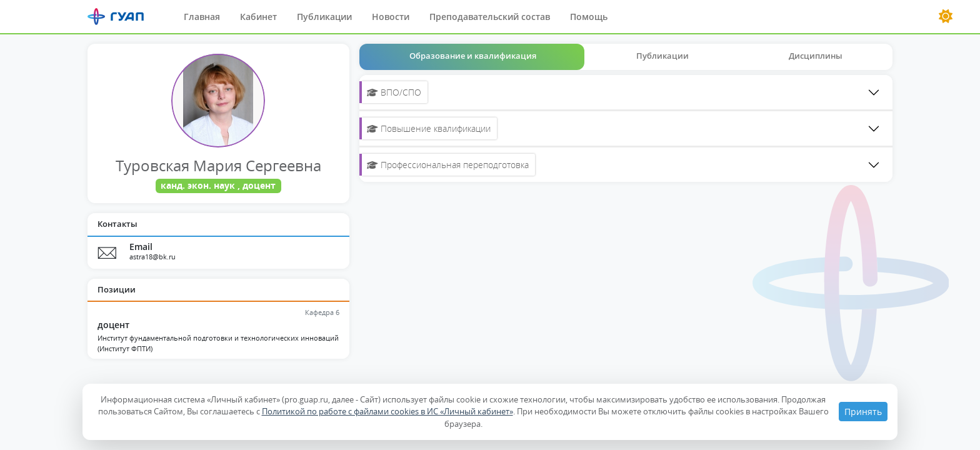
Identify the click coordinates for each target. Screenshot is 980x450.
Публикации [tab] (662, 56)
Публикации (324, 17)
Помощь (589, 17)
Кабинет (258, 17)
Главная (202, 17)
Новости (391, 17)
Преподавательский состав (490, 17)
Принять (863, 412)
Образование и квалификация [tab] (473, 56)
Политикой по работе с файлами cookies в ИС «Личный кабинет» (387, 411)
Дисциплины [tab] (816, 56)
